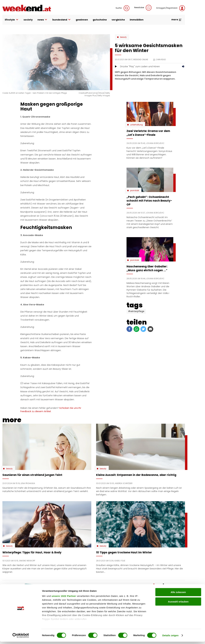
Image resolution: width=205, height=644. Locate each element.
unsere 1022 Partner (64, 598)
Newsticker (143, 8)
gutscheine (100, 20)
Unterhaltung (136, 125)
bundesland (62, 20)
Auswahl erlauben (178, 604)
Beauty (123, 37)
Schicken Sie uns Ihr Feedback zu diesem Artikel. (51, 410)
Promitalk (135, 191)
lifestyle (12, 20)
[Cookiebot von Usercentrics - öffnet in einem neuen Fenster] (21, 638)
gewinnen (82, 20)
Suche (123, 8)
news (43, 20)
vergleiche (118, 20)
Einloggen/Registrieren (171, 8)
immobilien (137, 20)
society (28, 20)
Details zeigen (170, 638)
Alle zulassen (178, 595)
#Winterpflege (136, 311)
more (177, 20)
